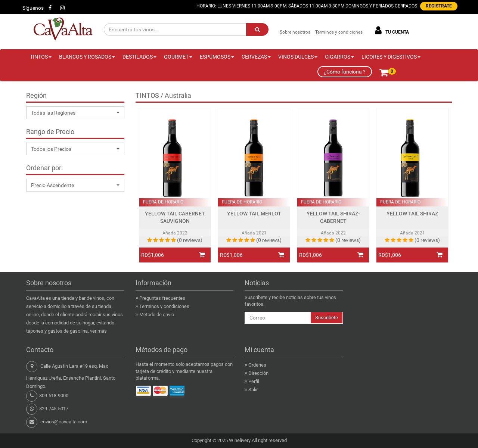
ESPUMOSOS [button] (217, 57)
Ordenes (257, 365)
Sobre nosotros (295, 32)
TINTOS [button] (41, 57)
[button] (75, 113)
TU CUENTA (391, 30)
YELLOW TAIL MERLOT (254, 214)
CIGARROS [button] (339, 57)
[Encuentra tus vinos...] (175, 29)
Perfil (254, 381)
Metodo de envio (157, 315)
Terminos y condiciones (339, 32)
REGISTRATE (439, 6)
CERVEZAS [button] (256, 57)
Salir (253, 390)
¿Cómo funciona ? (345, 72)
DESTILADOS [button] (139, 57)
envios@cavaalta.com (64, 422)
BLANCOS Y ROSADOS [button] (87, 57)
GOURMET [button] (178, 57)
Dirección (258, 373)
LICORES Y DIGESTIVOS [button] (391, 57)
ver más (98, 331)
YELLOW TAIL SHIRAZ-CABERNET (333, 217)
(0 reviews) (190, 240)
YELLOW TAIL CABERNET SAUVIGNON (175, 217)
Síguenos (33, 8)
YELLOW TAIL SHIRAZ (412, 214)
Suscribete (327, 318)
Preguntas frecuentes (162, 298)
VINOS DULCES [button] (298, 57)
